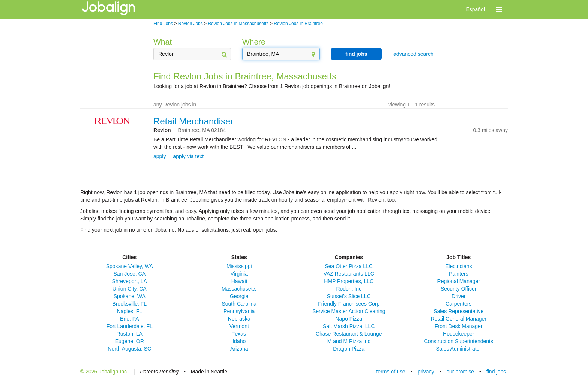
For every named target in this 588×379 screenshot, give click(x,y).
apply (160, 156)
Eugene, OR (130, 341)
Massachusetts (239, 289)
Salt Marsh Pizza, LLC (349, 326)
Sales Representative (458, 311)
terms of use (391, 372)
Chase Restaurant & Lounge (349, 334)
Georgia (239, 296)
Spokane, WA (130, 296)
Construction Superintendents (459, 341)
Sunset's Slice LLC (349, 296)
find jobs (356, 54)
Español (475, 9)
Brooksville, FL (129, 304)
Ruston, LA (130, 334)
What (163, 42)
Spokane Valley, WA (130, 266)
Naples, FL (129, 311)
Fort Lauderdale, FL (130, 326)
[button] (499, 9)
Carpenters (458, 304)
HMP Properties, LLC (349, 281)
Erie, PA (129, 319)
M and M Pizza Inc (349, 341)
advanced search (413, 54)
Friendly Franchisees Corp (349, 304)
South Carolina (239, 304)
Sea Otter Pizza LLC (349, 266)
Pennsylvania (239, 311)
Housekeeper (458, 334)
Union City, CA (130, 289)
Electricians (459, 266)
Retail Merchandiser (193, 121)
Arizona (239, 349)
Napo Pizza (349, 319)
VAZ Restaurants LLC (349, 274)
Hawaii (239, 281)
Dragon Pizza (349, 349)
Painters (458, 274)
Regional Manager (459, 281)
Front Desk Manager (459, 326)
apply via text (188, 156)
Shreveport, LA (130, 281)
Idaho (239, 341)
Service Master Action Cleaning (349, 311)
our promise (460, 372)
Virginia (239, 274)
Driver (458, 296)
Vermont (239, 326)
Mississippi (239, 266)
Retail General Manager (458, 319)
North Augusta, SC (129, 349)
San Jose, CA (129, 274)
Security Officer (458, 289)
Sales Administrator (458, 349)
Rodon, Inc (349, 289)
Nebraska (239, 319)
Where (254, 42)
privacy (426, 372)
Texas (239, 334)
